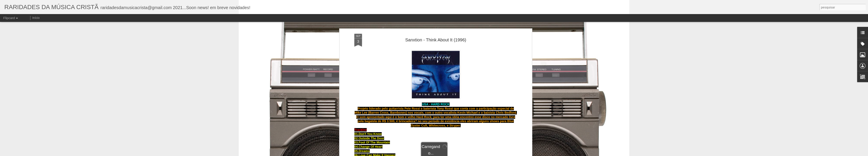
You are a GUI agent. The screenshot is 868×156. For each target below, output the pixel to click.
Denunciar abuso (484, 154)
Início (36, 18)
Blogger (469, 154)
